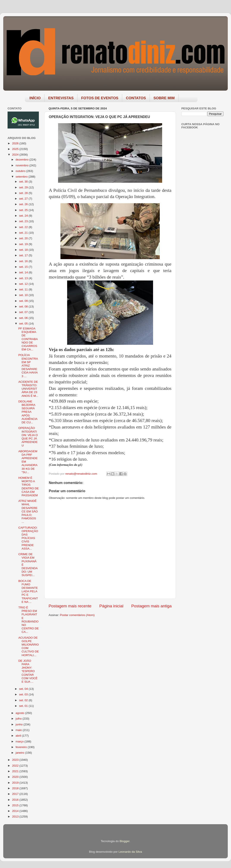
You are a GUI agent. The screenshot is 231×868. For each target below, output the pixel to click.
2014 (16, 811)
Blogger (125, 841)
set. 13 (24, 278)
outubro (21, 171)
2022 (16, 766)
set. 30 (24, 182)
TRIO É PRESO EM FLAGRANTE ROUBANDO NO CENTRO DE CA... (29, 620)
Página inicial (111, 606)
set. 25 (24, 210)
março (20, 741)
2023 (16, 760)
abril (19, 736)
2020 (16, 777)
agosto (20, 713)
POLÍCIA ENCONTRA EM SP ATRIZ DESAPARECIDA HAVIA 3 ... (28, 365)
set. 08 (24, 306)
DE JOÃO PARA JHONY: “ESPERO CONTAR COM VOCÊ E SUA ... (28, 671)
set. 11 (24, 289)
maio (19, 730)
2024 (16, 155)
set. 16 (24, 261)
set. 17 (24, 255)
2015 (16, 805)
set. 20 (24, 238)
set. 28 (24, 193)
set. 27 (24, 199)
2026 (16, 143)
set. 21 (24, 233)
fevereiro (22, 747)
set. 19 (24, 244)
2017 (16, 794)
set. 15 (24, 267)
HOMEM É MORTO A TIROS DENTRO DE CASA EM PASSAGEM (29, 487)
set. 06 (24, 318)
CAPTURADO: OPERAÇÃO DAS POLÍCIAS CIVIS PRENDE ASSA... (28, 538)
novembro (22, 165)
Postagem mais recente (70, 606)
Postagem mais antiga (151, 606)
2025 (16, 149)
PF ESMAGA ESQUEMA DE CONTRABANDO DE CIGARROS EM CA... (28, 339)
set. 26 (24, 204)
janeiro (20, 753)
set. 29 (24, 187)
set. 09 (24, 301)
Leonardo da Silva (130, 852)
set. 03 (24, 694)
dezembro (22, 160)
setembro (22, 177)
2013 (16, 817)
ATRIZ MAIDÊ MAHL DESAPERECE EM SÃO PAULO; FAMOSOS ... (28, 511)
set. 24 (24, 216)
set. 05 (24, 324)
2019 (16, 783)
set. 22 (24, 227)
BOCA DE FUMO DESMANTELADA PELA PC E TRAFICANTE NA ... (28, 591)
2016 (16, 800)
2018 (16, 788)
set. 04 (24, 689)
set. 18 (24, 250)
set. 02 (24, 700)
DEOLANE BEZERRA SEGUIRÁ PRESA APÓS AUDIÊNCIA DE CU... (28, 412)
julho (19, 719)
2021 (16, 771)
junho (20, 724)
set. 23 (24, 221)
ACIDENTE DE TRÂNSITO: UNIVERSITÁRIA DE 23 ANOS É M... (28, 389)
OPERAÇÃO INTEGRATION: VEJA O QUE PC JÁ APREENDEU (28, 437)
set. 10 (24, 295)
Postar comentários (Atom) (77, 615)
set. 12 (24, 284)
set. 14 (24, 272)
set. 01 (24, 706)
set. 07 (24, 312)
